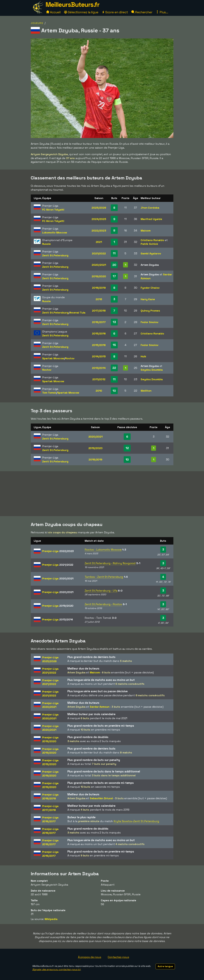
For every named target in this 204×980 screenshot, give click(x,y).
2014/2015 (99, 356)
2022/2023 (99, 231)
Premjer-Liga (58, 551)
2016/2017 (99, 322)
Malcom (146, 231)
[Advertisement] (102, 494)
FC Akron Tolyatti (53, 210)
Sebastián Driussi (101, 798)
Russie (46, 244)
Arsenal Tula (78, 313)
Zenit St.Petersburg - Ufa (101, 591)
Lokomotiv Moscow (55, 232)
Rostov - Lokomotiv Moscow (103, 550)
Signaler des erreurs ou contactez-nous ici (56, 969)
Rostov (70, 358)
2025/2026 (99, 208)
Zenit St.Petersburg (55, 255)
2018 (99, 299)
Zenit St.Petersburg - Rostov (103, 604)
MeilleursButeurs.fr (73, 5)
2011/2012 (99, 379)
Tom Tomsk (49, 393)
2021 (99, 242)
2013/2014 (99, 368)
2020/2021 (99, 265)
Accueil (53, 12)
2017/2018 (99, 311)
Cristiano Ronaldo (152, 240)
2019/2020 (99, 276)
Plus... (162, 12)
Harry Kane (148, 299)
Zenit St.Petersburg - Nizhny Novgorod (110, 563)
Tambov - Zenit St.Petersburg (104, 577)
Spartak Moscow (53, 358)
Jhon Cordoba (150, 208)
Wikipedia (51, 919)
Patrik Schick (149, 244)
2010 (99, 391)
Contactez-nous (118, 957)
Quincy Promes (150, 311)
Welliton (146, 391)
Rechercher (142, 12)
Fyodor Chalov (150, 288)
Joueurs (37, 23)
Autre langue (165, 966)
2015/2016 (99, 333)
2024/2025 (99, 219)
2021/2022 (99, 253)
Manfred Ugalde (151, 219)
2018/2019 (99, 288)
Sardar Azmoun (100, 707)
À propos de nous (90, 957)
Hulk (143, 356)
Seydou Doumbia (152, 370)
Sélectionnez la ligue (81, 12)
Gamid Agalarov (151, 253)
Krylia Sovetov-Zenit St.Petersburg (136, 821)
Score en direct (115, 12)
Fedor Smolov (150, 322)
